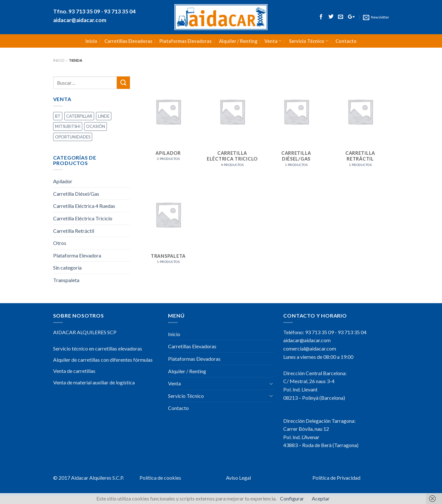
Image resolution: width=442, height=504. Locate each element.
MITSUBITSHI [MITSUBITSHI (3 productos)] (68, 126)
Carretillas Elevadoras (128, 41)
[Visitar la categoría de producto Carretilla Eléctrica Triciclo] (232, 125)
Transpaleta (66, 280)
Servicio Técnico (309, 41)
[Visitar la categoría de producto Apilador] (168, 122)
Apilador (63, 181)
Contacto (346, 41)
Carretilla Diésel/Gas (76, 194)
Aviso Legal (238, 478)
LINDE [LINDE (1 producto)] (104, 116)
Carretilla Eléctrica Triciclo (83, 218)
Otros (60, 243)
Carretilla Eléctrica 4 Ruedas (84, 206)
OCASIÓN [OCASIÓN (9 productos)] (96, 126)
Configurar (292, 498)
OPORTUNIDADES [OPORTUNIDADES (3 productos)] (73, 137)
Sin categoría (67, 268)
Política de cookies (160, 478)
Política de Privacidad (336, 478)
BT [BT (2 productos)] (58, 116)
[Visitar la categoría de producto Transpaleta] (168, 225)
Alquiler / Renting (238, 41)
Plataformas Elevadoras (185, 41)
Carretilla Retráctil (74, 231)
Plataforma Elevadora (77, 255)
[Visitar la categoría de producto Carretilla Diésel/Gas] (296, 125)
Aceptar (321, 498)
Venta (273, 41)
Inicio (91, 41)
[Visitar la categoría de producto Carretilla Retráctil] (360, 125)
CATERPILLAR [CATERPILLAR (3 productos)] (79, 116)
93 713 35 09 (319, 332)
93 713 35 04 (352, 332)
